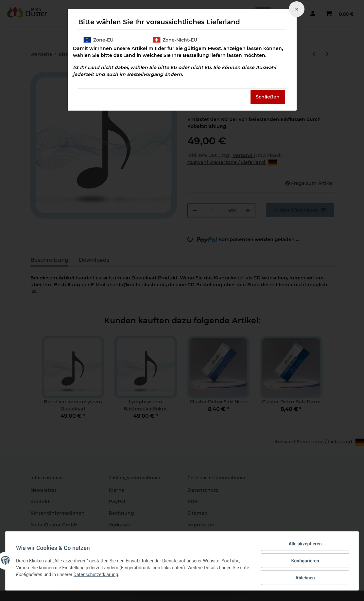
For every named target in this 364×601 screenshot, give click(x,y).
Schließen (268, 97)
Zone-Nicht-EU (175, 40)
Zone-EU (98, 40)
